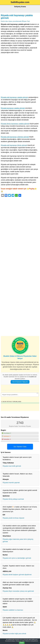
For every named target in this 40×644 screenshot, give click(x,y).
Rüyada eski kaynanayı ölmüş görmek (14, 145)
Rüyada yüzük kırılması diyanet (13, 518)
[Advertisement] (20, 75)
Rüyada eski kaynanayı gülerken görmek (15, 137)
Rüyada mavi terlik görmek (12, 466)
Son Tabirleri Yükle (20, 447)
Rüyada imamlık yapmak (11, 483)
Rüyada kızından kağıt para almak (14, 634)
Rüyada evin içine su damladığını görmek (17, 558)
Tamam (22, 643)
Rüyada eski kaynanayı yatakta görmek (14, 97)
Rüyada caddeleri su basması (13, 610)
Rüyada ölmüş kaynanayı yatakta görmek (15, 124)
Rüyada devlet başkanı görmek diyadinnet (17, 575)
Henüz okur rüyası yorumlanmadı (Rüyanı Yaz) (15, 21)
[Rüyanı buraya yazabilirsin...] (20, 395)
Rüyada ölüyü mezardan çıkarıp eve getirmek (18, 591)
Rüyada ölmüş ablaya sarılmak (13, 499)
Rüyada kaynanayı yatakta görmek (13, 108)
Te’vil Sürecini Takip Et (20, 382)
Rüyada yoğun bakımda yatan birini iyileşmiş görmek (18, 540)
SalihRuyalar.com (20, 2)
